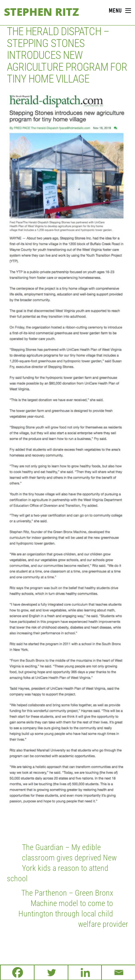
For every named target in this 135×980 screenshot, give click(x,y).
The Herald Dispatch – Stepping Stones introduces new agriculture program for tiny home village (67, 55)
